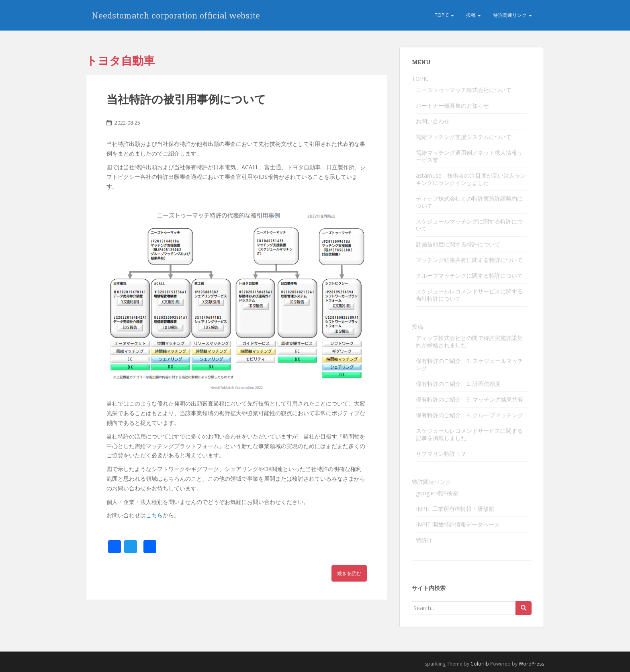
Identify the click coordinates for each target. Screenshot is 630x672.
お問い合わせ (433, 121)
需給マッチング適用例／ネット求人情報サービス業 (469, 156)
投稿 (474, 15)
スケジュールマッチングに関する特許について (469, 225)
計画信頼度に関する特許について (458, 244)
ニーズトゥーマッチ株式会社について (464, 90)
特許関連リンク (512, 15)
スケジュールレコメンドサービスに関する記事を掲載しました (469, 434)
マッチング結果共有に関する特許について (469, 260)
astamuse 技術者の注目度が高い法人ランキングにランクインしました (471, 179)
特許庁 (424, 540)
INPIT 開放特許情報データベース (458, 524)
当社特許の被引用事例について (186, 99)
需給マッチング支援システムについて (464, 137)
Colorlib (480, 664)
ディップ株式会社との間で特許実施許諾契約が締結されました (469, 341)
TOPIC (444, 15)
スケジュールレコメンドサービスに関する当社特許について (469, 295)
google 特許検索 (437, 493)
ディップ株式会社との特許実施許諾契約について (469, 202)
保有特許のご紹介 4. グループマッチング (469, 415)
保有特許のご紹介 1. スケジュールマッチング (469, 364)
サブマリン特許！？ (441, 454)
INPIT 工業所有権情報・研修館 (455, 509)
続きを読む (349, 573)
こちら (154, 515)
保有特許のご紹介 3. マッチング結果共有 (469, 399)
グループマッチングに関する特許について (469, 276)
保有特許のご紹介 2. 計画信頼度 (458, 384)
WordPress (531, 664)
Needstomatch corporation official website (176, 15)
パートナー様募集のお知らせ (452, 106)
